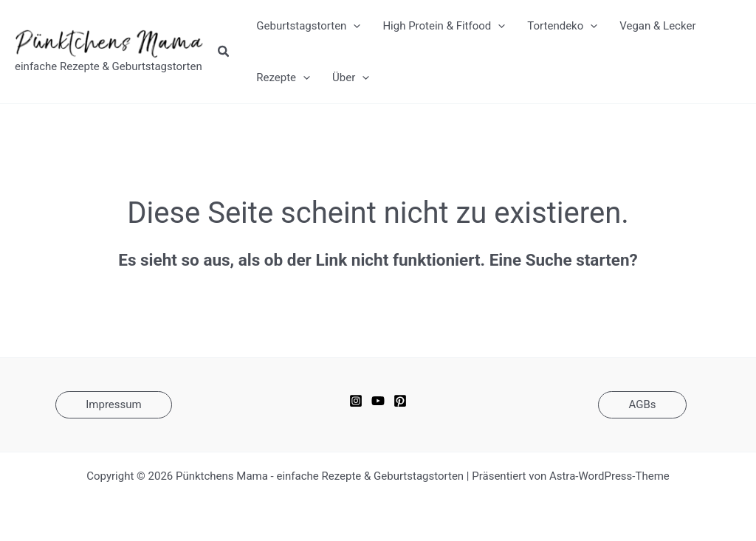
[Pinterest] (400, 401)
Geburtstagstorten (308, 26)
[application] (353, 26)
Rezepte (283, 77)
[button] (224, 53)
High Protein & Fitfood (444, 26)
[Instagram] (356, 401)
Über (351, 77)
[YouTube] (378, 401)
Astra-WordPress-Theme (609, 476)
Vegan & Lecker (657, 26)
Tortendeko (562, 26)
